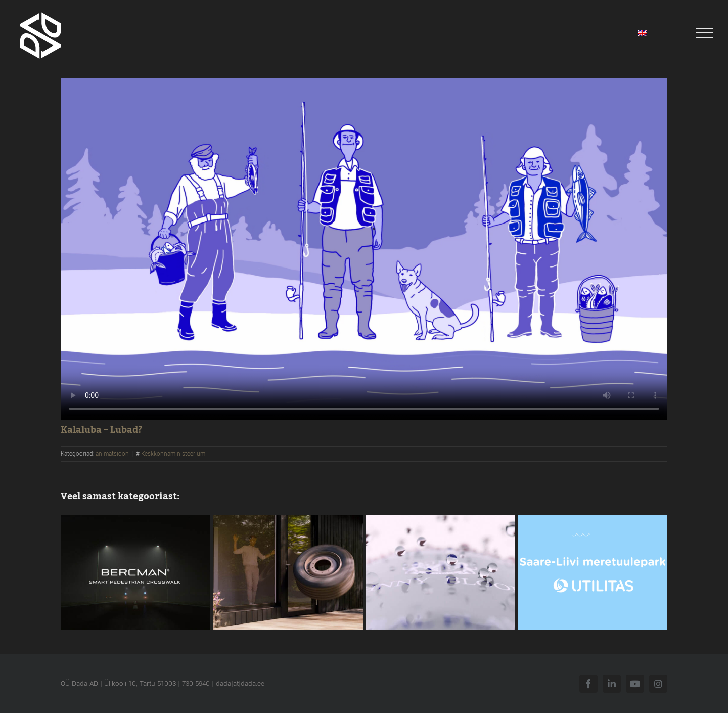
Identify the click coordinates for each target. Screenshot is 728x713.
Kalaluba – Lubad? (101, 430)
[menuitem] (642, 33)
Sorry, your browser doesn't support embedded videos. (364, 249)
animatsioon (112, 454)
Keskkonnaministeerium (173, 454)
